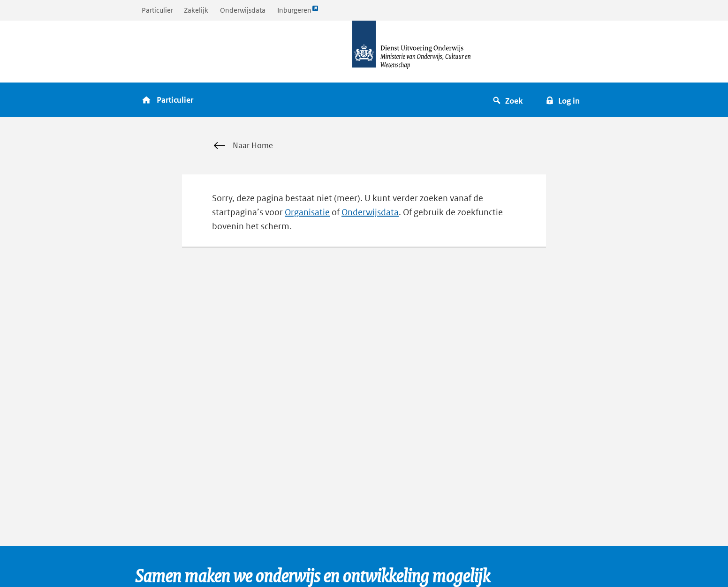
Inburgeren (298, 12)
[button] (509, 100)
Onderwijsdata (243, 10)
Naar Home (243, 146)
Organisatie (307, 212)
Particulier (157, 10)
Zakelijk (196, 10)
